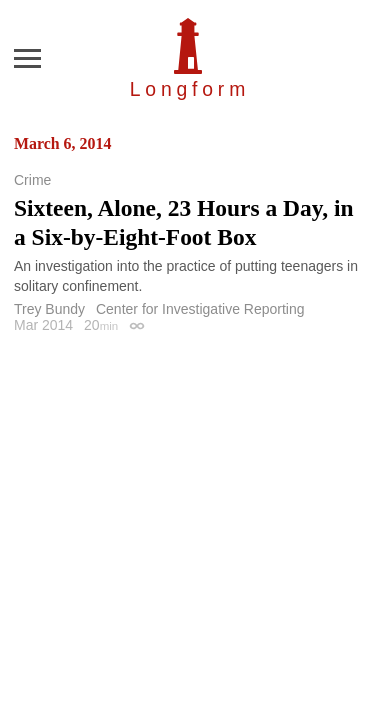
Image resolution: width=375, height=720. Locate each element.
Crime (32, 180)
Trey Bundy (49, 309)
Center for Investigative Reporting (200, 309)
